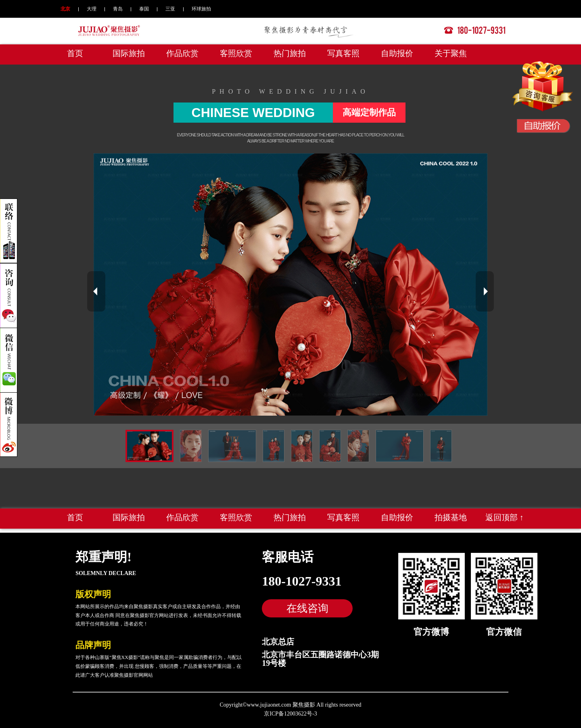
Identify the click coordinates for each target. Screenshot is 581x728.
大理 (92, 9)
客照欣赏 (236, 53)
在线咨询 (307, 608)
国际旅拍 (129, 53)
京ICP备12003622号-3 (290, 714)
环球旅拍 (201, 9)
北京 (65, 9)
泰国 (144, 9)
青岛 (118, 9)
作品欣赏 (182, 53)
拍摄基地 (451, 517)
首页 (75, 53)
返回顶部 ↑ (505, 517)
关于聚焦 (451, 53)
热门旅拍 (290, 53)
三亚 (170, 9)
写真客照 (343, 53)
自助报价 (397, 53)
